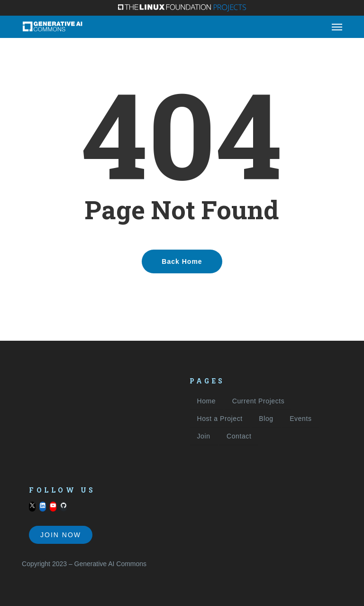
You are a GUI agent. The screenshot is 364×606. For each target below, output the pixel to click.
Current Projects (259, 401)
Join (203, 436)
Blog (266, 419)
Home (206, 401)
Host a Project (219, 419)
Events (300, 419)
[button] (337, 27)
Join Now (61, 535)
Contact (239, 436)
